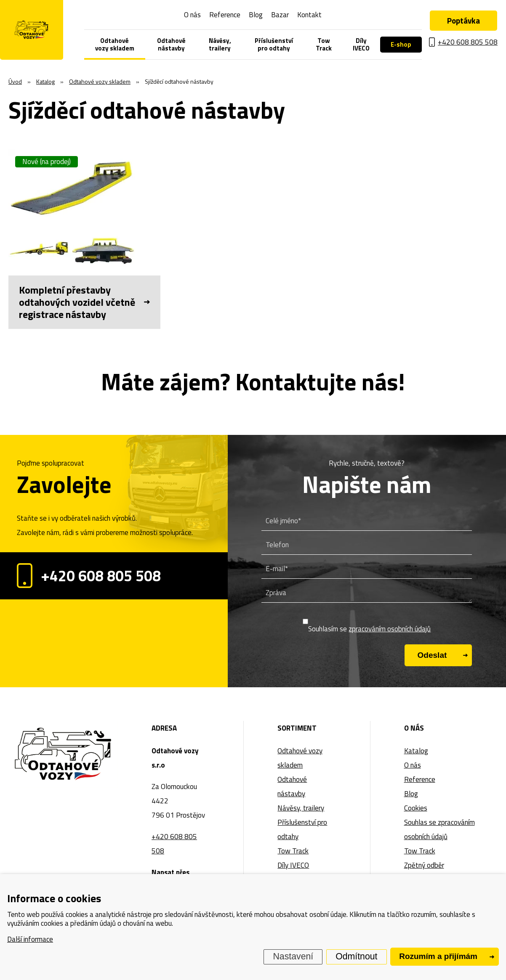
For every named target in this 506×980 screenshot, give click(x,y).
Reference (225, 15)
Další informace (30, 939)
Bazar (280, 15)
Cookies (416, 808)
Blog (256, 15)
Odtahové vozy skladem (115, 44)
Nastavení (293, 956)
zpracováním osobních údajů (390, 629)
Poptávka (463, 20)
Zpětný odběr (424, 865)
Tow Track (324, 44)
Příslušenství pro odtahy (274, 44)
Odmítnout (356, 956)
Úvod (15, 81)
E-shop (401, 44)
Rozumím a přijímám (438, 956)
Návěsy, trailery (220, 44)
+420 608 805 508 (89, 576)
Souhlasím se (369, 629)
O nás (192, 15)
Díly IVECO (361, 44)
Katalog (416, 751)
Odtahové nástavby (171, 44)
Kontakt (309, 15)
